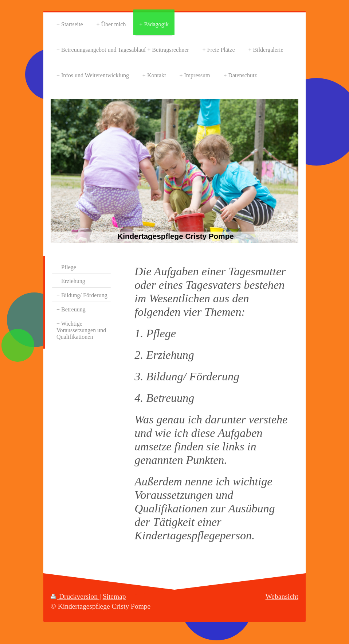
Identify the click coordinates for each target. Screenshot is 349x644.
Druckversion (75, 596)
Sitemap (114, 596)
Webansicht (282, 596)
